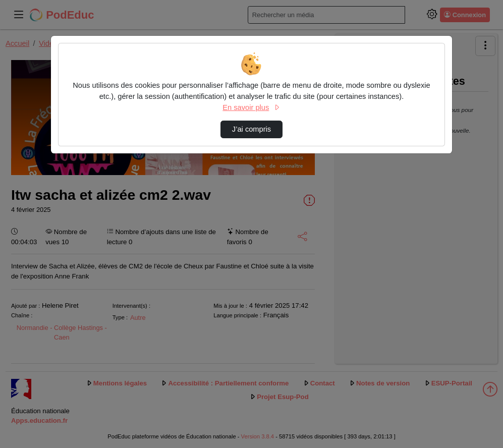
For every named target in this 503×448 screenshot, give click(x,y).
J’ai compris (251, 129)
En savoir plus (251, 107)
